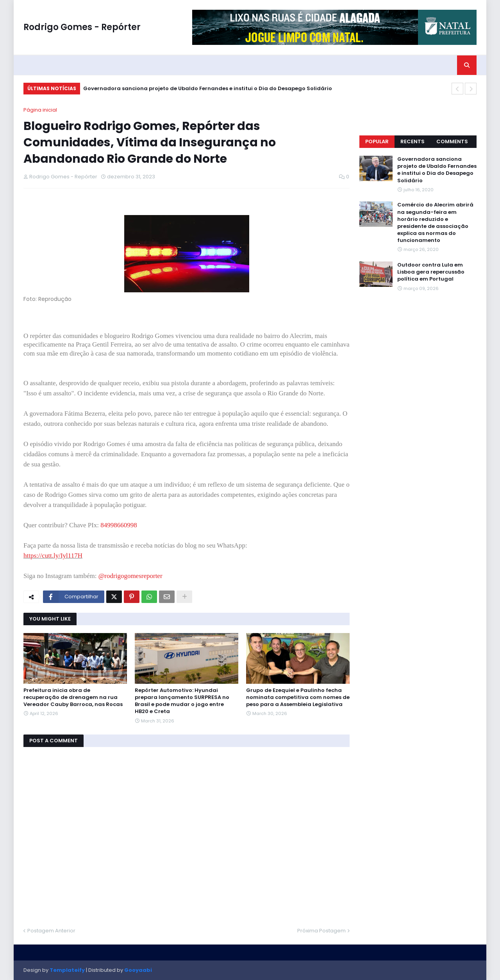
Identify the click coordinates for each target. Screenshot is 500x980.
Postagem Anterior (51, 931)
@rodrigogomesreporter (130, 576)
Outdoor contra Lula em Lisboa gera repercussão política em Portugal (431, 272)
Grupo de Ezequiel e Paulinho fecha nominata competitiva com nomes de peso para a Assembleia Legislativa (298, 697)
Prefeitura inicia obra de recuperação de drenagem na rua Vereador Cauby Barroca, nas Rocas (73, 697)
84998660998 (119, 525)
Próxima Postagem (321, 931)
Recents (412, 141)
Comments (452, 141)
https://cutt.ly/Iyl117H (53, 556)
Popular (377, 141)
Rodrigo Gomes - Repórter (82, 27)
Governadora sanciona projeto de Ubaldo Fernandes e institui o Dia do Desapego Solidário (208, 88)
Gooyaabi (138, 970)
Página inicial (40, 110)
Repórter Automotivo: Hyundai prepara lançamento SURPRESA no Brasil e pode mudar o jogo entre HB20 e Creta (182, 701)
